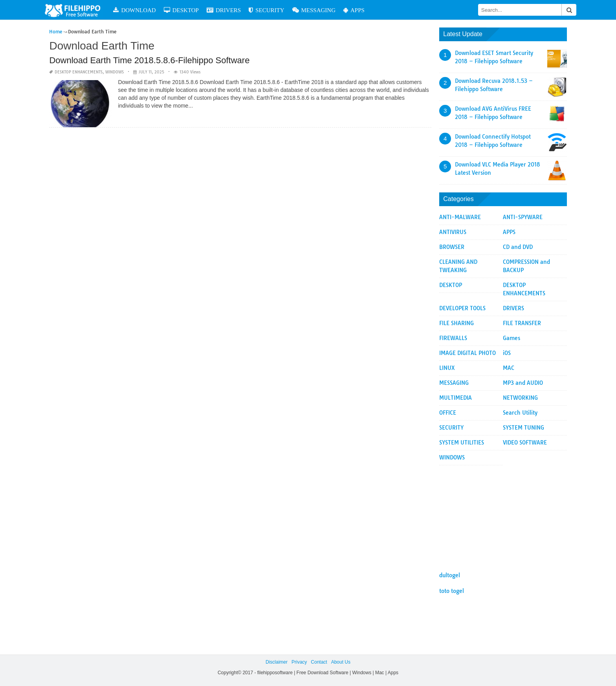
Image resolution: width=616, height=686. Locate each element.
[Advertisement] (503, 514)
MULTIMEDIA (456, 398)
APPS (363, 10)
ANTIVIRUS (453, 232)
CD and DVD (518, 247)
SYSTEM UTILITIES (462, 443)
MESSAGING (324, 10)
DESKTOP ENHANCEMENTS (79, 72)
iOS (507, 353)
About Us (341, 662)
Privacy (299, 662)
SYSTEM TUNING (523, 428)
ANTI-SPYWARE (523, 217)
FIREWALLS (453, 338)
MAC (509, 368)
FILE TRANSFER (522, 323)
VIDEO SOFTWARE (525, 443)
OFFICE (448, 413)
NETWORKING (520, 398)
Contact (319, 662)
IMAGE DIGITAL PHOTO (467, 353)
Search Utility (520, 413)
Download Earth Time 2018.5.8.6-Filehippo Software (149, 60)
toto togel (452, 591)
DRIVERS (233, 10)
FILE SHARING (456, 323)
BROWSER (452, 247)
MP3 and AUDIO (523, 383)
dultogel (450, 575)
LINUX (447, 368)
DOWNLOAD (144, 10)
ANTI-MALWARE (460, 217)
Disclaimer (277, 662)
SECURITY (276, 10)
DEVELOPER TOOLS (462, 308)
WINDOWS (115, 72)
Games (511, 338)
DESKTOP (191, 10)
